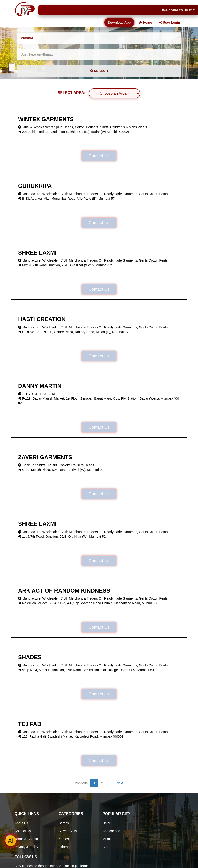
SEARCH (99, 71)
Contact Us (99, 156)
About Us (21, 823)
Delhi (106, 823)
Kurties (64, 839)
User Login (169, 23)
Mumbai (108, 839)
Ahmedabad (111, 831)
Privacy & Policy (26, 847)
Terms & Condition (28, 839)
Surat (106, 847)
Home (145, 23)
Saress (64, 823)
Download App (119, 23)
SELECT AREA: (72, 93)
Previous (81, 783)
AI (11, 841)
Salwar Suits (68, 831)
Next (120, 783)
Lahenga (65, 847)
